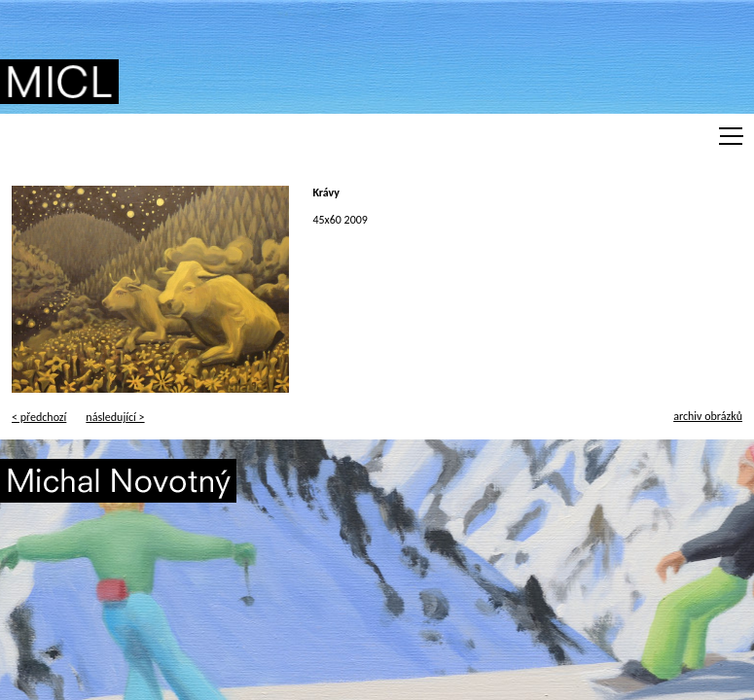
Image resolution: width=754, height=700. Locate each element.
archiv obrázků (708, 416)
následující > (115, 417)
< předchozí (39, 417)
